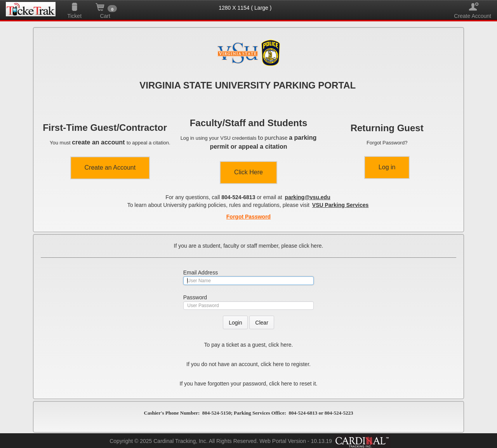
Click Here (248, 172)
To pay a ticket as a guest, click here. (249, 345)
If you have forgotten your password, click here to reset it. (249, 384)
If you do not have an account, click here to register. (248, 364)
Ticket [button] (74, 7)
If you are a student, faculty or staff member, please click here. (249, 246)
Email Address (201, 273)
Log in (387, 167)
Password (195, 297)
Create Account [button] (473, 7)
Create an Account (110, 168)
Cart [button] (105, 7)
